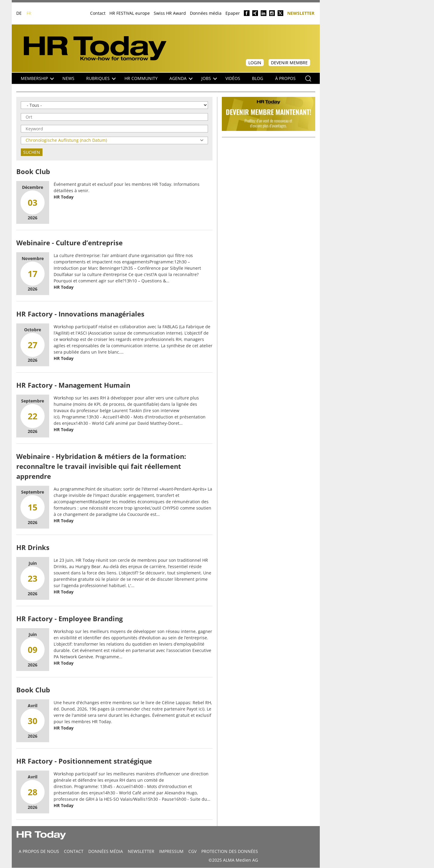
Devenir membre (289, 63)
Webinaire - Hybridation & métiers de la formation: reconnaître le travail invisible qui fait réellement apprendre (101, 466)
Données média (206, 13)
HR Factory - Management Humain (73, 385)
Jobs (209, 78)
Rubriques (101, 78)
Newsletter (301, 13)
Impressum (171, 851)
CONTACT (74, 851)
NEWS (68, 78)
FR (29, 13)
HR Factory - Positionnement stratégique (84, 761)
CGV (192, 851)
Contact (98, 13)
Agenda (181, 78)
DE (19, 13)
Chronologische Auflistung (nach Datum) (66, 140)
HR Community (141, 78)
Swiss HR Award (170, 13)
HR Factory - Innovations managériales (80, 314)
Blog (258, 78)
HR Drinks (33, 547)
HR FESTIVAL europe (130, 13)
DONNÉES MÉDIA (106, 851)
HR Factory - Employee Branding (69, 618)
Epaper (233, 13)
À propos (285, 78)
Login (255, 63)
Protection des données (230, 851)
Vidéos (233, 78)
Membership (37, 78)
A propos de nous (39, 851)
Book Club (33, 171)
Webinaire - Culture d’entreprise (69, 243)
